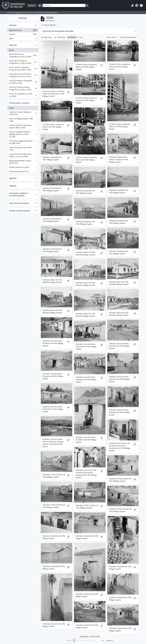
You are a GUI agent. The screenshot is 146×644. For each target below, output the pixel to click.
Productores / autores (19, 103)
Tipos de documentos (19, 203)
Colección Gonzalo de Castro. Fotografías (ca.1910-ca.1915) (23, 75)
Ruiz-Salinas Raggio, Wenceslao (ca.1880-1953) (23, 142)
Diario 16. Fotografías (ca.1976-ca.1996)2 (23, 95)
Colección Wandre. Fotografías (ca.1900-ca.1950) (23, 82)
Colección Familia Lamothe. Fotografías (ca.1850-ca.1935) (23, 88)
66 (103, 640)
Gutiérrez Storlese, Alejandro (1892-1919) (23, 113)
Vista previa (47, 37)
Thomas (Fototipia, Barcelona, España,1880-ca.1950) (23, 126)
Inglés (23, 39)
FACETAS (23, 18)
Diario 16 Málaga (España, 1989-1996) (23, 120)
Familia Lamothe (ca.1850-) (23, 168)
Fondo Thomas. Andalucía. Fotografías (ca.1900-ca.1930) (23, 69)
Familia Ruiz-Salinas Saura (23, 172)
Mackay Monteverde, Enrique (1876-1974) (23, 162)
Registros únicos (23, 31)
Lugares (13, 186)
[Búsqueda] (64, 5)
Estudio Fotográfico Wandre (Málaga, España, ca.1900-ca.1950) (23, 134)
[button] (132, 5)
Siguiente (109, 640)
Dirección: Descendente (128, 37)
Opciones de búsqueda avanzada (58, 31)
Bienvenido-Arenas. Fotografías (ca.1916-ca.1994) (23, 55)
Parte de (13, 45)
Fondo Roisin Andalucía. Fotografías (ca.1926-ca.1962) (23, 62)
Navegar (31, 5)
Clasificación (60, 37)
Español (23, 35)
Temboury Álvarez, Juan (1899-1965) (23, 149)
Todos (11, 50)
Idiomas (13, 25)
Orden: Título (112, 37)
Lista (80, 37)
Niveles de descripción (20, 211)
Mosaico (72, 37)
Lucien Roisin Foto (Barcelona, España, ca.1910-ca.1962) (23, 155)
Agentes (13, 178)
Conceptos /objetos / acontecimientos (19, 194)
